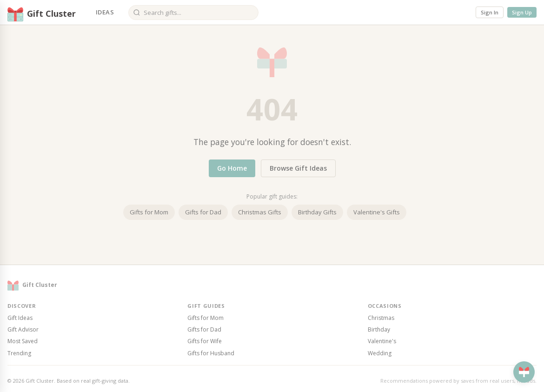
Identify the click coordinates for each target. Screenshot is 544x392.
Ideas (105, 12)
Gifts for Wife (205, 341)
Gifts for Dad (203, 212)
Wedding (380, 353)
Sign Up (522, 12)
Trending (19, 353)
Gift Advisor (23, 329)
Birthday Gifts (317, 212)
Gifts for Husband (211, 353)
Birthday (379, 329)
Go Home (232, 168)
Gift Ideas (20, 318)
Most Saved (23, 341)
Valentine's (382, 341)
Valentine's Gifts (377, 212)
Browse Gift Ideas (298, 168)
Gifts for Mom (149, 212)
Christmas (381, 318)
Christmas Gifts (260, 212)
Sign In (490, 12)
